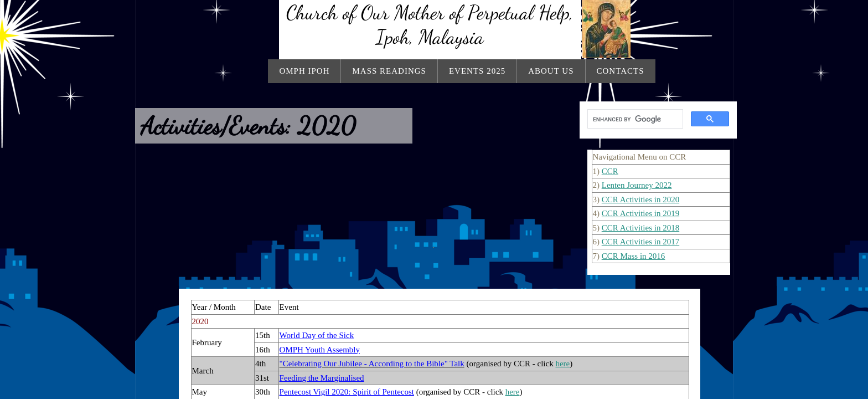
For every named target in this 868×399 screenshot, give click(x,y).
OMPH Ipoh (304, 71)
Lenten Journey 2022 (637, 185)
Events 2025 (477, 71)
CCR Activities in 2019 (640, 213)
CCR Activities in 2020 (640, 199)
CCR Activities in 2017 (640, 242)
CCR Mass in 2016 (634, 256)
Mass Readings (389, 71)
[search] (634, 119)
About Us (551, 71)
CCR (610, 171)
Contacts (621, 71)
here (562, 364)
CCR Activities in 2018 (640, 228)
